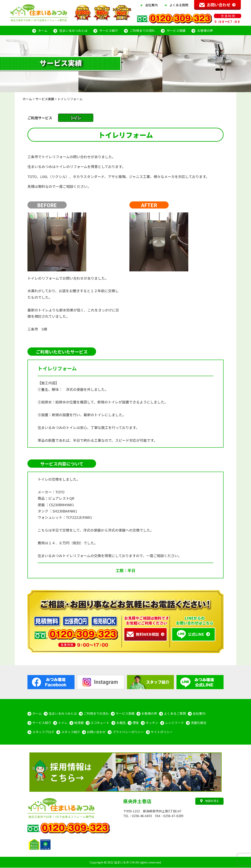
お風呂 (121, 723)
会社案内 (151, 5)
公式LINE (191, 634)
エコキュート (100, 723)
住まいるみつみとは (73, 30)
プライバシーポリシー (128, 732)
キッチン (152, 723)
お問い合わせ (96, 732)
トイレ (63, 723)
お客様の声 (205, 30)
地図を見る (210, 801)
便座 (136, 723)
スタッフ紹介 (71, 732)
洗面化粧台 (199, 723)
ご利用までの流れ (142, 30)
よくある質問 (179, 5)
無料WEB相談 (143, 634)
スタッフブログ (43, 732)
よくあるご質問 (175, 714)
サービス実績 (176, 30)
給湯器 (79, 723)
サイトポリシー (162, 732)
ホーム (43, 30)
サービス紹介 (109, 30)
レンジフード (175, 723)
